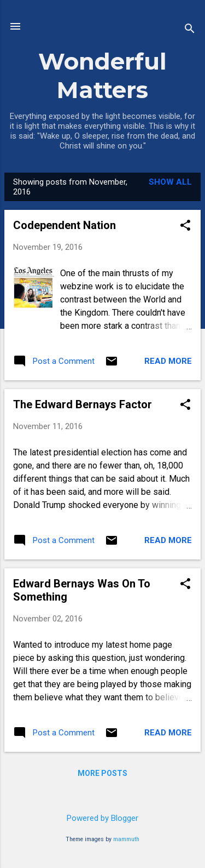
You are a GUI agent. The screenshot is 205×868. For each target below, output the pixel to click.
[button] (185, 226)
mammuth (126, 839)
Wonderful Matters (102, 76)
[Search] (190, 30)
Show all (170, 182)
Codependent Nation (65, 225)
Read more (168, 361)
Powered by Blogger (102, 818)
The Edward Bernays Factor (83, 404)
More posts (102, 773)
